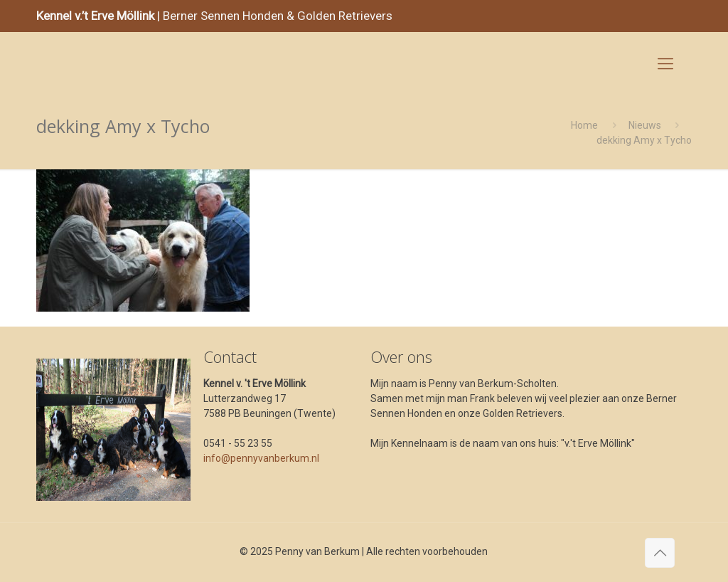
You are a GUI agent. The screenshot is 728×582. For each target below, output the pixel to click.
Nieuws (645, 125)
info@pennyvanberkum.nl (261, 458)
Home (584, 125)
